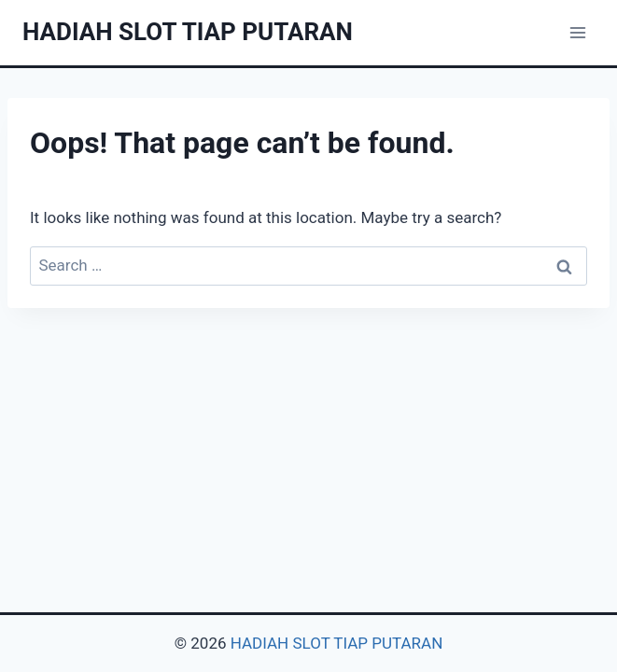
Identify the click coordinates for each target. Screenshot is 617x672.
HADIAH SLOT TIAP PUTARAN (337, 643)
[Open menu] (577, 32)
